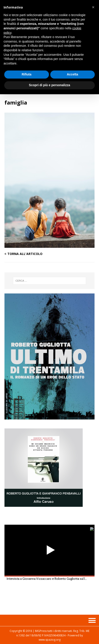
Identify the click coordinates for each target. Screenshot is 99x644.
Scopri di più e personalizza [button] (49, 85)
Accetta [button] (73, 74)
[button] (93, 7)
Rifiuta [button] (27, 74)
